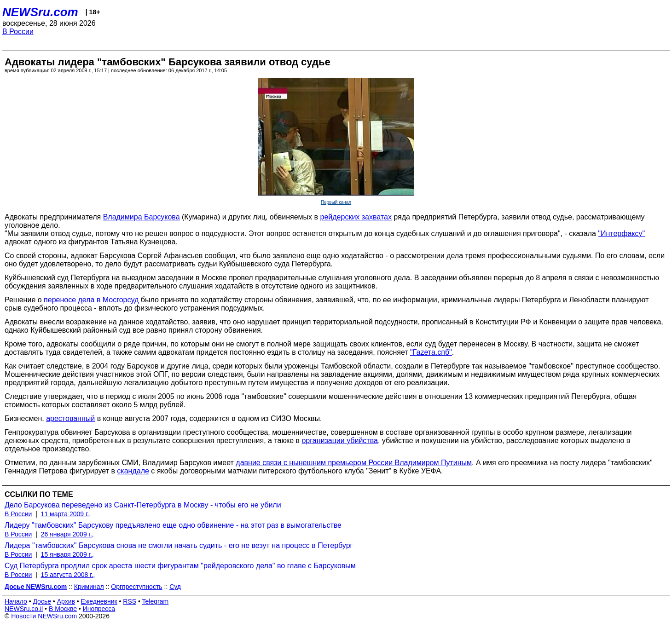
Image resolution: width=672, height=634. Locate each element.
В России (18, 32)
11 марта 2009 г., (66, 514)
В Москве (63, 609)
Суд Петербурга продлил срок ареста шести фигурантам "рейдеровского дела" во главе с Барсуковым (180, 566)
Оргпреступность (136, 587)
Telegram (156, 601)
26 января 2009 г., (67, 534)
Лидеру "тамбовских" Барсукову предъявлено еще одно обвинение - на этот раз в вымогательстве (173, 525)
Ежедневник (99, 601)
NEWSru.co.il (24, 609)
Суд (175, 587)
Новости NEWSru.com (44, 616)
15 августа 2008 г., (68, 575)
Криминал (89, 587)
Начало (16, 601)
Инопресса (99, 609)
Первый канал (336, 202)
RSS (130, 601)
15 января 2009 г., (67, 554)
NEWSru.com (40, 12)
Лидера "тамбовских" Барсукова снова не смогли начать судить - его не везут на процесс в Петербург (179, 545)
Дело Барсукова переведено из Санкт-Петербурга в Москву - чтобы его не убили (143, 505)
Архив (66, 601)
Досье (42, 601)
